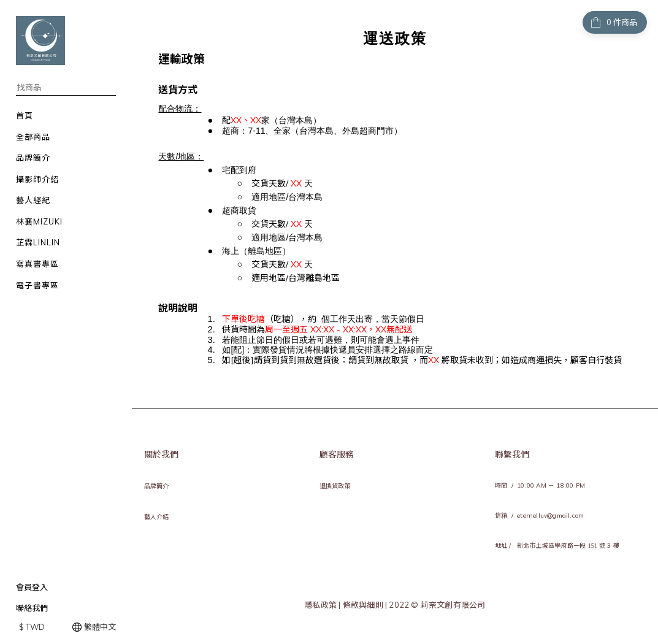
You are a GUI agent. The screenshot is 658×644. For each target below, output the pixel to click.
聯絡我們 (32, 608)
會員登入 (32, 587)
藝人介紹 (157, 517)
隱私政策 (321, 605)
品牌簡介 (157, 486)
